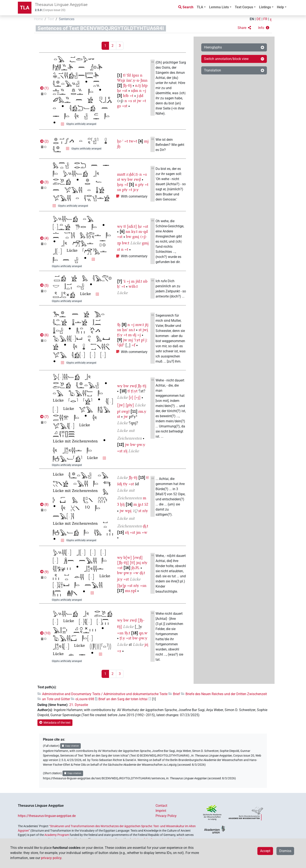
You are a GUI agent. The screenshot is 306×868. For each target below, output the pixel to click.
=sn (143, 586)
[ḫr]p (122, 586)
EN (252, 19)
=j (144, 90)
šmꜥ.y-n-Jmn (137, 80)
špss (135, 75)
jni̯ (138, 563)
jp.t (141, 504)
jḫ (119, 146)
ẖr (119, 90)
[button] (244, 28)
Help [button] (280, 7)
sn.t (132, 330)
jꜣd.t (139, 281)
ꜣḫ (119, 325)
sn (119, 190)
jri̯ (146, 644)
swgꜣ (125, 411)
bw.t (126, 243)
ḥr (140, 226)
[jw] (121, 405)
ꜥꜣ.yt (137, 340)
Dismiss (285, 851)
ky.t (134, 231)
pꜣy (141, 184)
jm (138, 532)
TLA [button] (200, 7)
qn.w (143, 633)
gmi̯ (136, 237)
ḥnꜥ (125, 330)
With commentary (134, 196)
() (44, 88)
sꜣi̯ (125, 451)
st (135, 101)
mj (146, 141)
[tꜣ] (132, 563)
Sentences (67, 19)
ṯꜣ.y (120, 335)
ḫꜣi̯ (122, 504)
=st (125, 90)
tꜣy (125, 484)
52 (146, 504)
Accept (265, 851)
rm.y (142, 411)
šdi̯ (120, 484)
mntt (121, 174)
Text (51, 19)
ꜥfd (129, 75)
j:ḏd (140, 96)
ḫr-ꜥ (120, 141)
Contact (161, 806)
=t (131, 96)
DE (259, 19)
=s (130, 101)
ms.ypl (131, 591)
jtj (147, 325)
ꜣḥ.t (127, 633)
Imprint (161, 811)
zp (119, 243)
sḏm (135, 90)
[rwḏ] (138, 557)
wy (124, 179)
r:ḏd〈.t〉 (132, 174)
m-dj (132, 335)
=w (144, 532)
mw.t (140, 325)
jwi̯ (145, 330)
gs (119, 106)
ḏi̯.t (145, 526)
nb (145, 281)
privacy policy (51, 858)
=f (126, 184)
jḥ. (135, 568)
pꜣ (143, 340)
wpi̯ (128, 511)
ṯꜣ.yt (134, 391)
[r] (131, 397)
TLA (25, 8)
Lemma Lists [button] (219, 7)
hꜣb (126, 96)
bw (130, 179)
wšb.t (133, 286)
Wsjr (121, 80)
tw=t (133, 141)
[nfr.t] (132, 226)
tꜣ (124, 75)
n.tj (138, 85)
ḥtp (145, 85)
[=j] (137, 397)
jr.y (136, 190)
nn (128, 231)
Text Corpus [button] (244, 7)
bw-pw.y (138, 445)
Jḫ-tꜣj (127, 85)
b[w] (128, 557)
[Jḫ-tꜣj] (123, 563)
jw (139, 101)
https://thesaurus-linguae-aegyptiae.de (47, 816)
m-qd (143, 231)
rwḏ (137, 179)
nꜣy (145, 511)
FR (265, 19)
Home (38, 19)
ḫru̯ (120, 184)
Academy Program (57, 835)
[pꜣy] (130, 405)
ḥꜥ (119, 286)
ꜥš (124, 281)
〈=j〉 (143, 237)
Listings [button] (265, 7)
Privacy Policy (166, 816)
